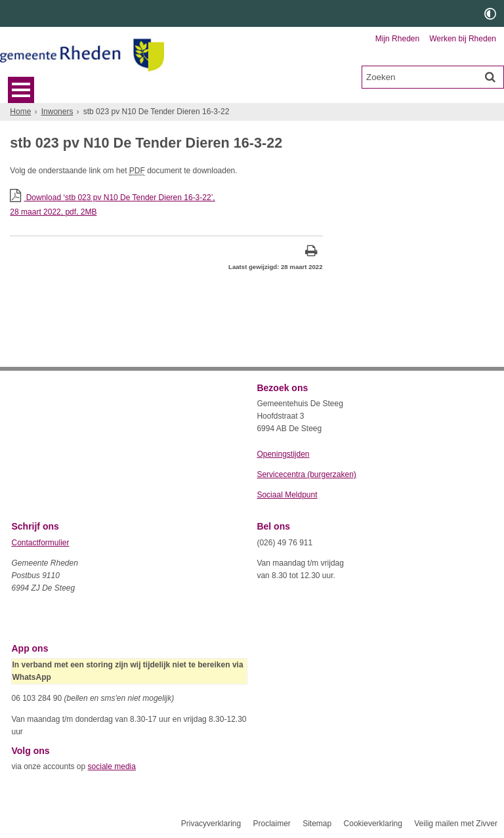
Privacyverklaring (211, 824)
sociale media (112, 766)
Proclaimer (271, 824)
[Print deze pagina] (311, 252)
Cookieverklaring (373, 824)
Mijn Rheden (397, 39)
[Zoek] (490, 77)
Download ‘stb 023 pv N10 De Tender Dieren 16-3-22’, (166, 206)
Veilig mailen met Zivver (456, 824)
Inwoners (57, 112)
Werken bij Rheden (463, 39)
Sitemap (317, 824)
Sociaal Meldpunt (287, 495)
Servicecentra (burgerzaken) (306, 474)
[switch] (490, 13)
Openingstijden (283, 454)
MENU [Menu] (21, 90)
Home (20, 112)
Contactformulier (40, 543)
